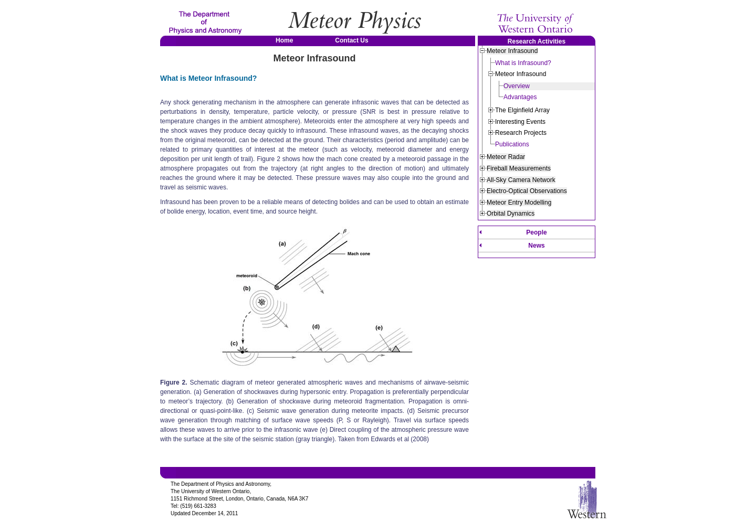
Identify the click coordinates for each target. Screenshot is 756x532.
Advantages (520, 97)
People (536, 232)
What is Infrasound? (523, 63)
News (536, 246)
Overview (517, 86)
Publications (512, 144)
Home (284, 40)
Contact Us (351, 40)
